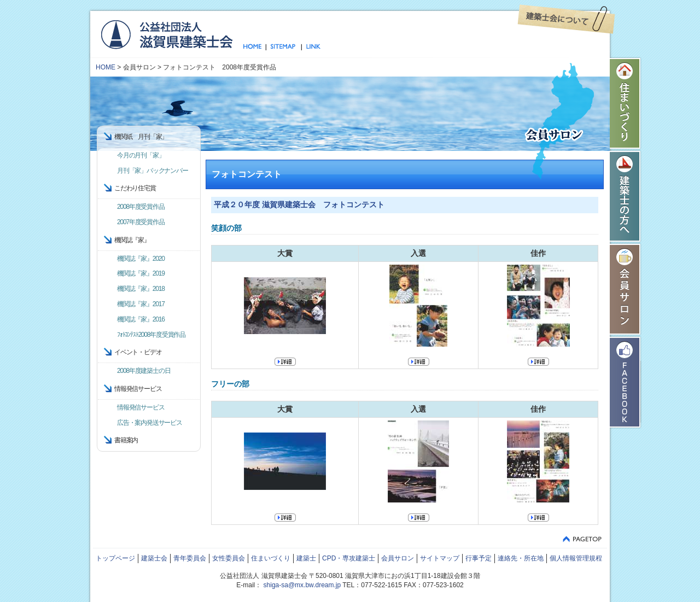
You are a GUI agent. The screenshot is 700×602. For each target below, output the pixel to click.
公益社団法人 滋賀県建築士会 (167, 34)
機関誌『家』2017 (141, 304)
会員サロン (626, 289)
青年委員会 (190, 558)
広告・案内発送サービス (150, 423)
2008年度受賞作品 (141, 207)
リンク (311, 47)
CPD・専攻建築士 (349, 558)
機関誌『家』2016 (141, 319)
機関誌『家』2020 (141, 259)
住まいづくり (626, 103)
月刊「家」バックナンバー (153, 171)
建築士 (306, 558)
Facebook (626, 382)
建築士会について (566, 19)
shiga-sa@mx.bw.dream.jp (302, 585)
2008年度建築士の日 (144, 371)
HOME (106, 67)
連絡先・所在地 (521, 558)
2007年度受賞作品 (141, 222)
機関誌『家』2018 (141, 289)
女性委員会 (229, 558)
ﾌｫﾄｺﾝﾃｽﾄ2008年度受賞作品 (151, 335)
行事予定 (479, 558)
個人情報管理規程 (576, 558)
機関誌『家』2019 (141, 273)
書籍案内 (126, 440)
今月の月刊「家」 (141, 155)
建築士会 (154, 558)
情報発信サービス (141, 407)
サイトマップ (284, 47)
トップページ (255, 47)
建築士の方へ (626, 196)
